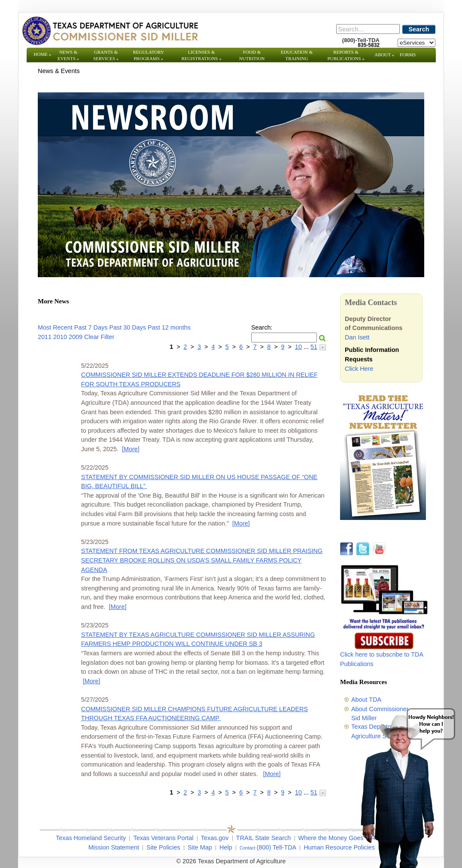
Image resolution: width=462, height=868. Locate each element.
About (384, 55)
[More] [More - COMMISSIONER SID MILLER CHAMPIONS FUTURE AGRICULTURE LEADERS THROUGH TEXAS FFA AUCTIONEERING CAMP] (272, 774)
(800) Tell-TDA (277, 847)
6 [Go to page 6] (241, 347)
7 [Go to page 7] (255, 347)
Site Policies (163, 847)
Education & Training (297, 55)
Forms (408, 55)
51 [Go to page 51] (314, 347)
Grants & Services (106, 55)
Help (226, 847)
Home (43, 54)
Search (419, 29)
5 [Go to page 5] (227, 347)
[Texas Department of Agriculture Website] (110, 31)
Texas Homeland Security (91, 838)
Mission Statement (114, 847)
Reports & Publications (346, 55)
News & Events (68, 55)
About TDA (366, 700)
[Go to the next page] (323, 347)
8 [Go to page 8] (269, 347)
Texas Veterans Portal (163, 838)
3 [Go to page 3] (199, 347)
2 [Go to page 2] (185, 347)
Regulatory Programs (148, 55)
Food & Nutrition (252, 55)
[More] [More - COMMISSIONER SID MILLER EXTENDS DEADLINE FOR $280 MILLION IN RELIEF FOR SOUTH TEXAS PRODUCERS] (131, 449)
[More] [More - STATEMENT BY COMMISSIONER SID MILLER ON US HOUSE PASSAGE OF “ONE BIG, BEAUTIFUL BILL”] (241, 523)
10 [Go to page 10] (298, 347)
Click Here (359, 369)
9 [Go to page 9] (283, 347)
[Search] (368, 29)
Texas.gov (215, 838)
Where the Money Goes (331, 838)
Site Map (200, 847)
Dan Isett (357, 337)
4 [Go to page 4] (213, 347)
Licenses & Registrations (202, 55)
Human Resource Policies (339, 847)
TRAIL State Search (263, 838)
